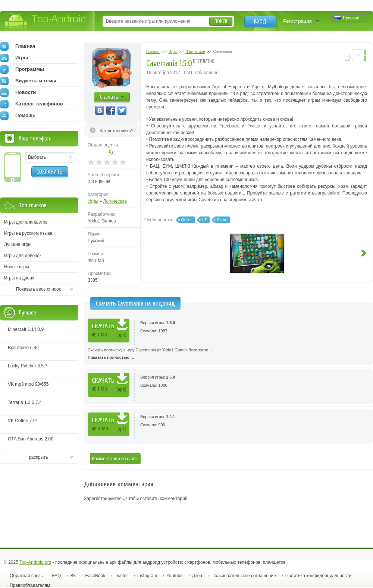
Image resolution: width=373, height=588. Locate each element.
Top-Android (46, 22)
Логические (115, 201)
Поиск (221, 21)
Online (187, 220)
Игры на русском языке (28, 233)
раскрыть (38, 457)
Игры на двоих (19, 278)
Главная (18, 46)
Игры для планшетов (26, 222)
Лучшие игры (18, 244)
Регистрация (297, 21)
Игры (94, 201)
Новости (18, 92)
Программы (22, 69)
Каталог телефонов (32, 104)
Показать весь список (38, 289)
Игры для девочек (23, 256)
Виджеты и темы (28, 81)
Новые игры (17, 267)
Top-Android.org (35, 562)
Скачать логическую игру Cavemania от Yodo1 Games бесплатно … (228, 354)
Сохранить (50, 172)
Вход (260, 22)
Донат (222, 220)
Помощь (18, 116)
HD (205, 220)
